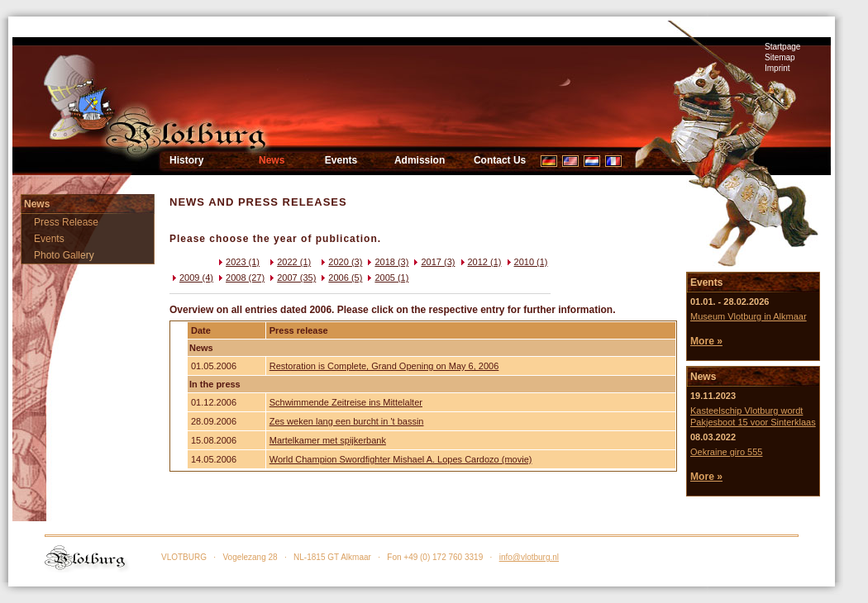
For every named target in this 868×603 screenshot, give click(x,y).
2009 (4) (191, 278)
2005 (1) (386, 278)
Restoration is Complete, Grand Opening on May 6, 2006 (384, 366)
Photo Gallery (64, 255)
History (186, 160)
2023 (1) (238, 262)
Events (341, 160)
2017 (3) (433, 262)
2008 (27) (240, 278)
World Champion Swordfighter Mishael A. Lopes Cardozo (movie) (401, 459)
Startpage (782, 47)
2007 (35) (291, 278)
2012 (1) (480, 262)
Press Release (66, 222)
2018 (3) (386, 262)
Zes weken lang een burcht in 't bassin (347, 421)
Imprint (777, 68)
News (272, 160)
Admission (420, 160)
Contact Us (500, 160)
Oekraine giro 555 (726, 452)
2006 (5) (340, 278)
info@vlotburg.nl (529, 557)
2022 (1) (289, 262)
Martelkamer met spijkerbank (328, 440)
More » (706, 341)
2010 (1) (526, 262)
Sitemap (780, 57)
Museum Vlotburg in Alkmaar (749, 316)
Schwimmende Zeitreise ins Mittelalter (346, 402)
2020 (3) (340, 262)
